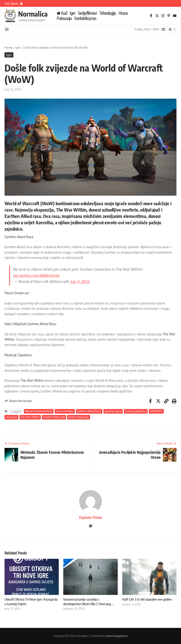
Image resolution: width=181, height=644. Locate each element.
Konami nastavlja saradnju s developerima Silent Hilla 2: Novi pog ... (88, 602)
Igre (73, 13)
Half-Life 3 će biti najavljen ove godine (147, 599)
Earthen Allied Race (89, 411)
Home (9, 47)
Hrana (123, 13)
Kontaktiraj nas (85, 18)
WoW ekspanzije (79, 417)
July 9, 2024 (80, 282)
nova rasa (11, 417)
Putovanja (64, 18)
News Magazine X (117, 636)
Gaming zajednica (136, 411)
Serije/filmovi (87, 13)
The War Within (30, 417)
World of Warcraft (54, 417)
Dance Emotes (65, 411)
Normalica (33, 14)
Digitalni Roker (90, 518)
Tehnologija (108, 13)
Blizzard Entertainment (39, 411)
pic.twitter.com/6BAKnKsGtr (37, 275)
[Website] (90, 526)
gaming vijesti (113, 411)
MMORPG (156, 411)
